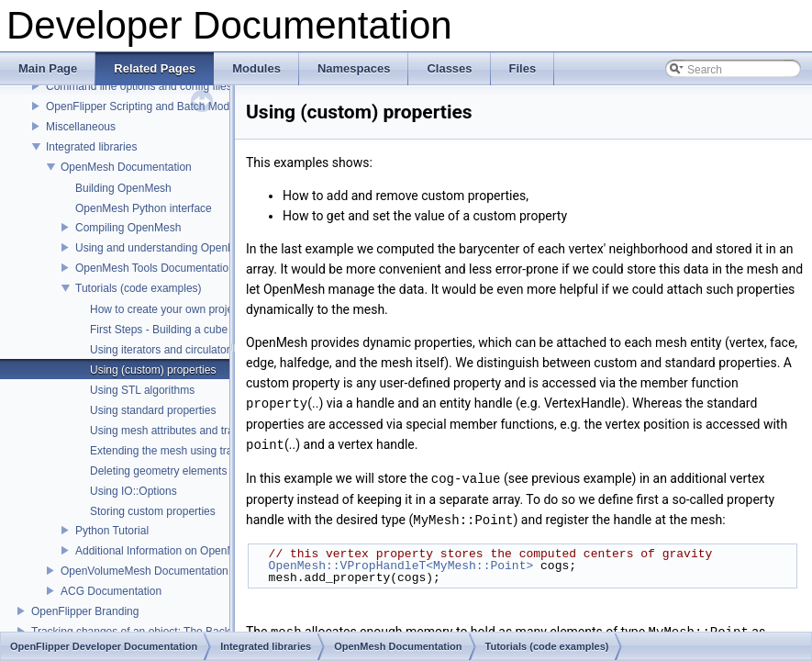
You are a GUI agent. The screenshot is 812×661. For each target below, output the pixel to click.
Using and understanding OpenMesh (165, 248)
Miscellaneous (81, 127)
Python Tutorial (112, 531)
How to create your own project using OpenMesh (209, 309)
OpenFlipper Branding (85, 611)
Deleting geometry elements (158, 471)
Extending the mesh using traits (167, 451)
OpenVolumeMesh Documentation (145, 571)
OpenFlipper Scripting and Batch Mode (141, 106)
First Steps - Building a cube (159, 330)
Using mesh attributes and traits (167, 431)
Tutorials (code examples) (139, 288)
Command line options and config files (139, 86)
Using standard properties (153, 410)
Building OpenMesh (123, 188)
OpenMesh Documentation (126, 167)
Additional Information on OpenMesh (165, 551)
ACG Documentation (111, 591)
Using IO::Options (133, 491)
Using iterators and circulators (163, 350)
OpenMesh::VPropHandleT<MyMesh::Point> (401, 562)
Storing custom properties (153, 511)
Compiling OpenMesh (128, 228)
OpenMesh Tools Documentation (155, 268)
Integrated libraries (91, 147)
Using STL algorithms (142, 390)
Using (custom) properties (153, 370)
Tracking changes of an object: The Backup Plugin (154, 632)
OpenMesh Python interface (144, 208)
